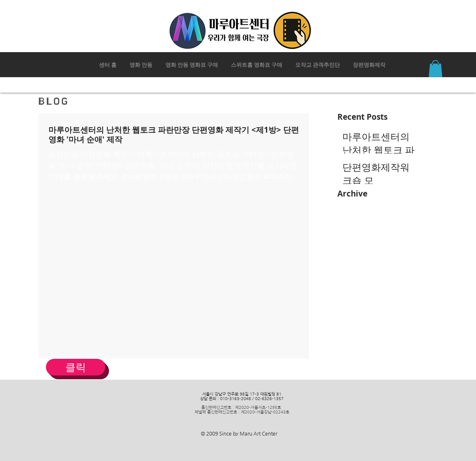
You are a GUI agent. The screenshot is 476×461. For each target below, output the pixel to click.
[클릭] (76, 367)
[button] (435, 69)
